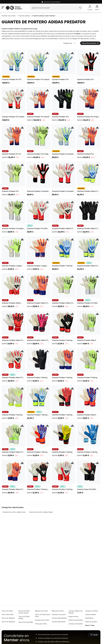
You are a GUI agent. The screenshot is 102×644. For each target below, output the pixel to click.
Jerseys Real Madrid (59, 618)
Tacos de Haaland (8, 618)
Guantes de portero (9, 16)
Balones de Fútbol (42, 611)
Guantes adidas (24, 16)
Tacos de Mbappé (8, 622)
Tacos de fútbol (7, 611)
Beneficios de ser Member (51, 2)
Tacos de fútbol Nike (26, 622)
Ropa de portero (91, 622)
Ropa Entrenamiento (76, 620)
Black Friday (90, 625)
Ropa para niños (58, 611)
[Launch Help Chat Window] (94, 635)
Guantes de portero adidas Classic (41, 512)
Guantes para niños (42, 620)
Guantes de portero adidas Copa (14, 512)
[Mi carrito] (97, 8)
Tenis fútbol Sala (7, 614)
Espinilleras (89, 618)
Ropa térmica (73, 616)
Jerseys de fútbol (92, 611)
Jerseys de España (76, 624)
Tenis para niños (41, 624)
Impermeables (91, 614)
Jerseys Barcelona (59, 622)
